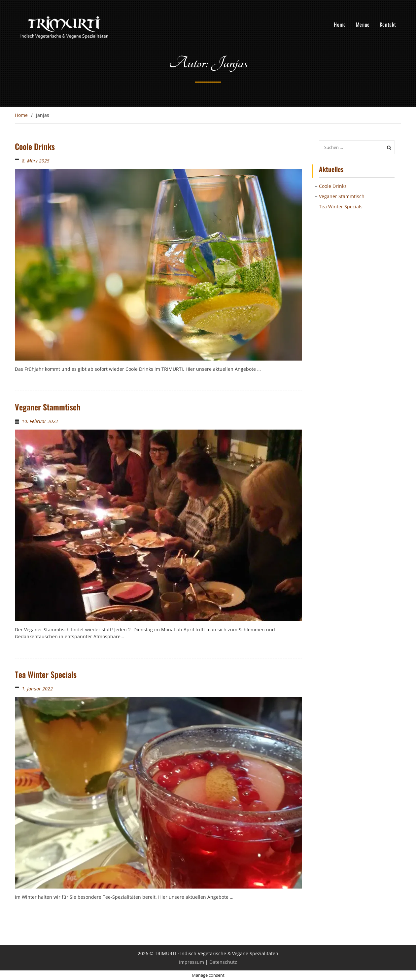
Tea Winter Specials (46, 674)
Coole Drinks (35, 146)
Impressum (191, 962)
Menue (363, 24)
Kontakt (388, 24)
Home (340, 24)
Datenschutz (223, 962)
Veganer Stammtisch (48, 407)
